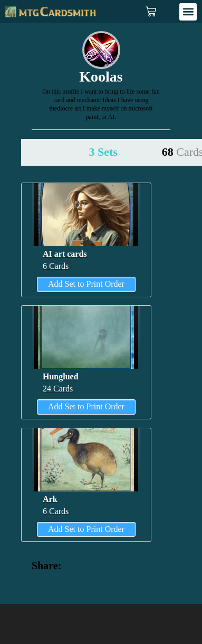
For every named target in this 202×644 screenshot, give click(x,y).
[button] (188, 12)
